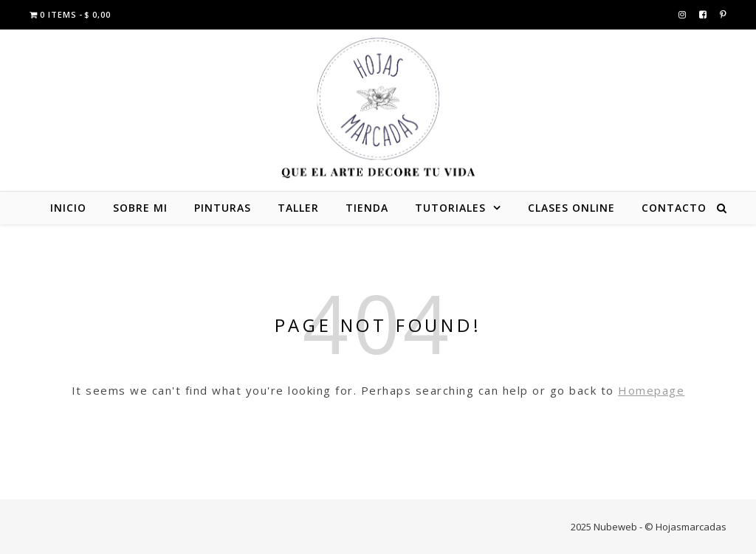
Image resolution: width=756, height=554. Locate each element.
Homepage (651, 390)
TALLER (298, 208)
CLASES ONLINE (571, 208)
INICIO (68, 208)
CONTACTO (674, 208)
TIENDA (367, 208)
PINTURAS (223, 208)
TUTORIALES (450, 208)
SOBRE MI (140, 208)
